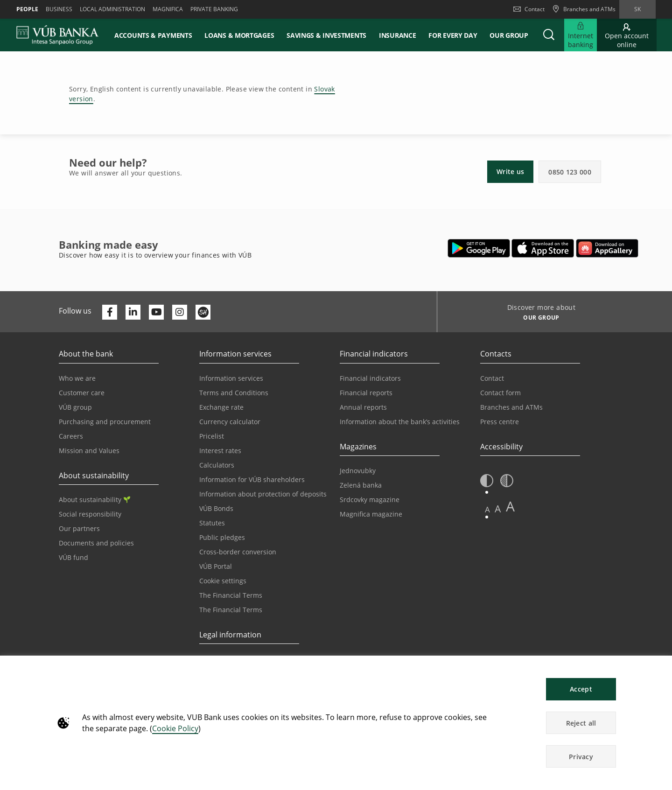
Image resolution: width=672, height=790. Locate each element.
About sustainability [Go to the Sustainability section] (94, 500)
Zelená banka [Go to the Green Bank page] (361, 485)
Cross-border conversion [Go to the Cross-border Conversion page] (238, 552)
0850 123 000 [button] (570, 172)
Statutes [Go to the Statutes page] (212, 523)
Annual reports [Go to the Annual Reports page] (363, 407)
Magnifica (168, 9)
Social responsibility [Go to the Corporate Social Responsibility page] (90, 514)
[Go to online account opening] (627, 35)
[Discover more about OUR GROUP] (538, 319)
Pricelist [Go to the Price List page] (212, 436)
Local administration (112, 9)
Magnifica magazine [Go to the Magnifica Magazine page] (371, 514)
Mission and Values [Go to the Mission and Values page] (89, 451)
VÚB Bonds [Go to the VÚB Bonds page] (216, 508)
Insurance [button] (397, 35)
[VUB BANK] (58, 35)
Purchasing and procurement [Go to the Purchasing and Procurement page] (105, 422)
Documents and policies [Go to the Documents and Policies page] (96, 543)
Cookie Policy (175, 728)
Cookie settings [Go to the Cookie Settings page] (223, 581)
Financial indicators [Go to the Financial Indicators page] (370, 378)
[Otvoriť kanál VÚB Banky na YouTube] (156, 312)
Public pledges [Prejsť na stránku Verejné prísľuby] (222, 537)
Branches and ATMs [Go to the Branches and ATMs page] (511, 407)
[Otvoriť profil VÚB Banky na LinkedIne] (133, 312)
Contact (529, 9)
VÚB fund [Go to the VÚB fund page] (73, 557)
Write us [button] (510, 171)
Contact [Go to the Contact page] (492, 378)
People (27, 9)
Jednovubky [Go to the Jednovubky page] (358, 471)
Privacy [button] (581, 757)
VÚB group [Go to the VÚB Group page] (75, 407)
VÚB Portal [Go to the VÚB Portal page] (216, 566)
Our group (509, 35)
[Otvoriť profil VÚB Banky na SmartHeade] (203, 312)
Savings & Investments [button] (326, 35)
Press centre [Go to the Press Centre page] (500, 422)
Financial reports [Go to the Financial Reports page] (366, 393)
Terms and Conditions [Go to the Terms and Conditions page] (234, 393)
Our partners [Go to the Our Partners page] (79, 528)
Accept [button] (581, 689)
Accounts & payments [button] (153, 35)
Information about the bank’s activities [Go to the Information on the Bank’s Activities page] (400, 422)
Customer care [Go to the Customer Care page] (82, 393)
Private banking (214, 9)
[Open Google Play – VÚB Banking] (479, 248)
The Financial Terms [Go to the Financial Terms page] (231, 595)
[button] (549, 35)
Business (59, 9)
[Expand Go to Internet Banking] (581, 35)
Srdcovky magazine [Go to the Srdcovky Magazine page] (370, 500)
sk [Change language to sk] (637, 9)
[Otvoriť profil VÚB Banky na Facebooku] (110, 312)
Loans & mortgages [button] (239, 35)
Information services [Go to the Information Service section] (231, 378)
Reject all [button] (581, 723)
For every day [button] (453, 35)
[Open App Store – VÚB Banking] (543, 248)
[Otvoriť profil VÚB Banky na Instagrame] (180, 312)
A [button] (487, 509)
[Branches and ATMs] (584, 9)
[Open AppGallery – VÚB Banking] (607, 248)
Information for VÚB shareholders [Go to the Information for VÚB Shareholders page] (252, 479)
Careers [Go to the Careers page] (71, 436)
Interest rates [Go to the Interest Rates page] (220, 451)
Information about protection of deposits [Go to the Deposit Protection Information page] (263, 494)
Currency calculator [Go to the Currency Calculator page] (230, 422)
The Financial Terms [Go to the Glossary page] (231, 610)
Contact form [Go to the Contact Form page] (500, 393)
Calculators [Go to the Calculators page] (217, 465)
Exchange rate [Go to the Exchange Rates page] (221, 407)
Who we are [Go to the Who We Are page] (77, 378)
